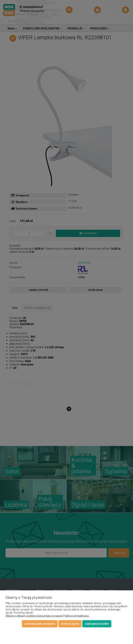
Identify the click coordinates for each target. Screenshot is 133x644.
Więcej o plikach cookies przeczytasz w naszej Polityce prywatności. (47, 616)
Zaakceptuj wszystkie (97, 624)
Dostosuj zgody (70, 624)
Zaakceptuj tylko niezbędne (40, 624)
